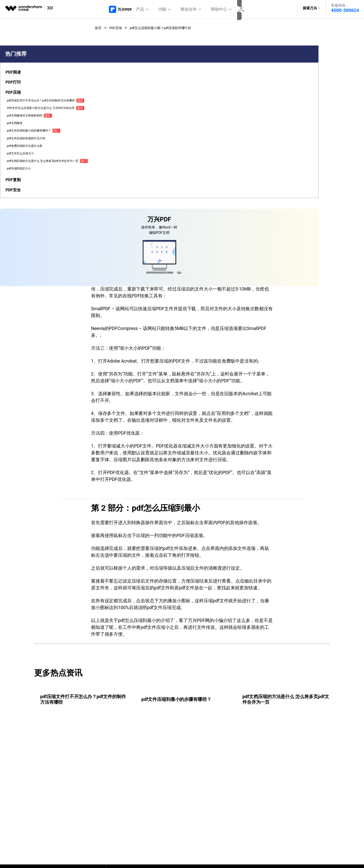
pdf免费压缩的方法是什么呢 (22, 197)
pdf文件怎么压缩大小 (20, 207)
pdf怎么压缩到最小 (139, 215)
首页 (99, 25)
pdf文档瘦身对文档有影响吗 (22, 154)
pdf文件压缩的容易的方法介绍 (22, 185)
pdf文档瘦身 (15, 163)
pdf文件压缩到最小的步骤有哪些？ (22, 173)
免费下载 (232, 118)
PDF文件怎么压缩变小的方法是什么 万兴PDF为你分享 (23, 139)
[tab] (23, 94)
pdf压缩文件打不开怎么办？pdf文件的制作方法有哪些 (22, 123)
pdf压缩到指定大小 (19, 230)
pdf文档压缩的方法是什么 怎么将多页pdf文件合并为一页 (22, 219)
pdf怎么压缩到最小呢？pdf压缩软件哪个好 (172, 25)
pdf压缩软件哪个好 (139, 205)
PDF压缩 (119, 25)
